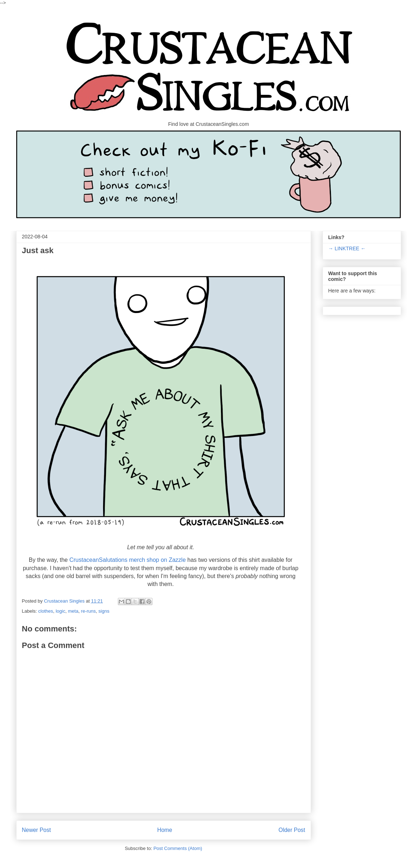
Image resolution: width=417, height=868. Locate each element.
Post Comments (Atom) (178, 848)
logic (60, 611)
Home (165, 830)
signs (104, 611)
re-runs (88, 611)
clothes (46, 611)
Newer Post (37, 830)
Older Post (292, 830)
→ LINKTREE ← (347, 248)
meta (73, 611)
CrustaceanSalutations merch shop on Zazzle (127, 560)
